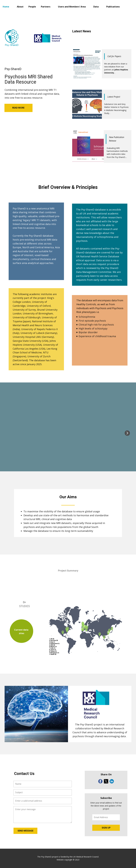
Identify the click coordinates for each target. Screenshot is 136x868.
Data (96, 7)
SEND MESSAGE (25, 831)
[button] (127, 433)
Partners (46, 7)
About (20, 7)
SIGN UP (106, 828)
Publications (113, 7)
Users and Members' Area (72, 7)
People (32, 7)
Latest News (82, 31)
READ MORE (18, 108)
